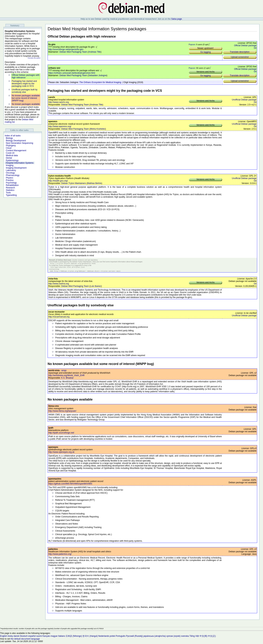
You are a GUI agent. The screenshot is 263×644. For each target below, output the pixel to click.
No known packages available (26, 104)
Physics (9, 178)
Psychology (11, 183)
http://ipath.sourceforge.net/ (61, 434)
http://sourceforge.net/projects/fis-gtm (66, 49)
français (46, 637)
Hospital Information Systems (20, 163)
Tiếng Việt (194, 637)
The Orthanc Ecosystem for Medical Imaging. (101, 82)
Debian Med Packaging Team (73, 52)
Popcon (192, 44)
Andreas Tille (95, 52)
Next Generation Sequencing (19, 143)
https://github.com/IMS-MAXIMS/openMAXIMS (70, 485)
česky (10, 637)
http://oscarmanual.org (59, 318)
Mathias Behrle (94, 183)
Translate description (34, 58)
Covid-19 (10, 153)
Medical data (12, 155)
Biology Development (16, 141)
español (32, 637)
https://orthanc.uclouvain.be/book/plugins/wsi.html (72, 73)
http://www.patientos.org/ (60, 555)
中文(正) (212, 637)
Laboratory (11, 170)
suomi (39, 637)
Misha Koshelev (98, 129)
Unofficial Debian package (244, 100)
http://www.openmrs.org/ (60, 126)
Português (121, 637)
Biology (9, 138)
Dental (9, 158)
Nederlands (104, 637)
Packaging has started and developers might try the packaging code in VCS (24, 84)
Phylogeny (11, 146)
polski (112, 637)
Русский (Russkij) (134, 637)
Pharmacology (13, 175)
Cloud (9, 148)
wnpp (64, 372)
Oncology (10, 173)
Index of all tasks (13, 136)
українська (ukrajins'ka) (155, 637)
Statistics (10, 190)
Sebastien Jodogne (98, 75)
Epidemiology (12, 160)
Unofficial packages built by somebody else (25, 91)
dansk (16, 637)
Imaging (10, 165)
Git (255, 48)
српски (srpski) (173, 637)
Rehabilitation (12, 185)
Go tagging (206, 52)
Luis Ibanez (96, 288)
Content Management (16, 151)
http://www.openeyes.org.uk (61, 453)
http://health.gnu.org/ (58, 181)
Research (10, 188)
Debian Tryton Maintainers (74, 183)
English (3, 637)
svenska (185, 637)
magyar (54, 637)
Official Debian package (245, 46)
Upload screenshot (240, 57)
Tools (8, 193)
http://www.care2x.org (58, 102)
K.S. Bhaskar (67, 379)
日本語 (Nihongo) (74, 637)
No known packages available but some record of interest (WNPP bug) (26, 98)
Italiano (62, 637)
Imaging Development (16, 168)
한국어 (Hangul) (90, 637)
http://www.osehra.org (59, 285)
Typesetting (11, 195)
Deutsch (24, 637)
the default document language (25, 640)
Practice (10, 180)
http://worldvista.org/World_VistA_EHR (66, 377)
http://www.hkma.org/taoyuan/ (62, 412)
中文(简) (204, 637)
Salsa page (176, 19)
